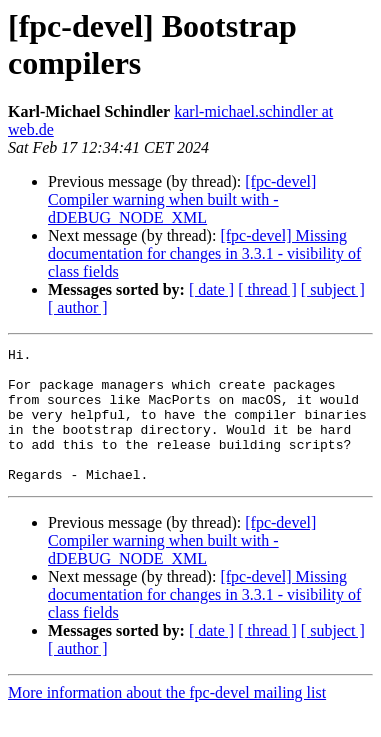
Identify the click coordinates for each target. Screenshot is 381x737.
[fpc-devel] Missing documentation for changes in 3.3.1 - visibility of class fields (204, 253)
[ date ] (211, 289)
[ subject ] (333, 289)
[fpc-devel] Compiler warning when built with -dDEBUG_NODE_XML (182, 199)
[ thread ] (267, 289)
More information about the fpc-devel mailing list (167, 719)
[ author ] (78, 307)
